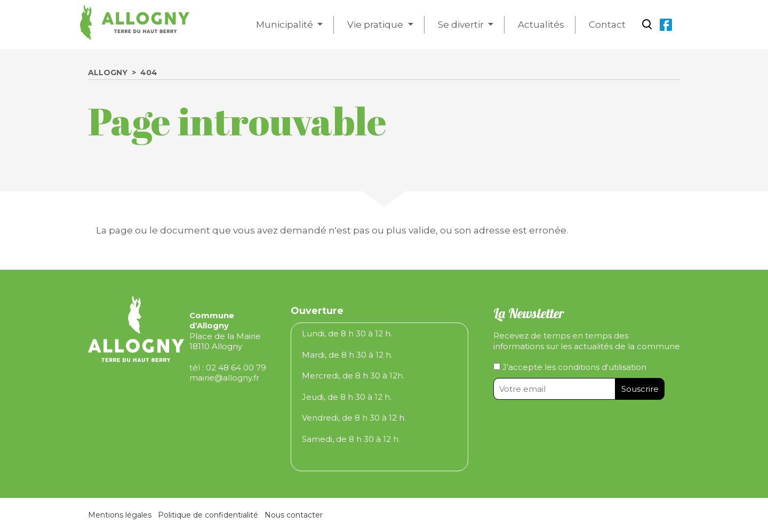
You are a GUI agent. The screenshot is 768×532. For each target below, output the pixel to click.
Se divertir (462, 25)
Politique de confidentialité (208, 515)
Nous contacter (294, 515)
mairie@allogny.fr (224, 378)
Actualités (541, 25)
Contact (607, 25)
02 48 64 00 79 (236, 368)
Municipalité (286, 25)
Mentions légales (120, 515)
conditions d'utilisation (602, 367)
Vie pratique (376, 25)
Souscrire (640, 389)
